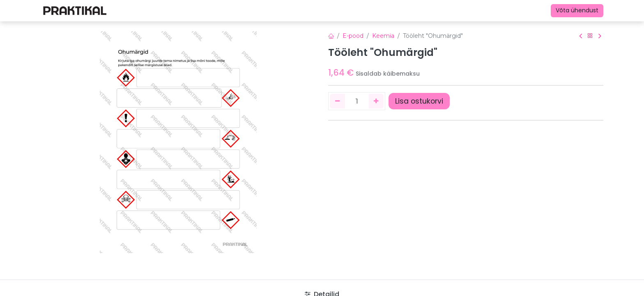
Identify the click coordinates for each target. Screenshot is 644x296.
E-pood (353, 36)
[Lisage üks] (376, 101)
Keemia (383, 36)
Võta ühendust (577, 10)
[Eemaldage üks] (337, 101)
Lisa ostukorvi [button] (419, 101)
